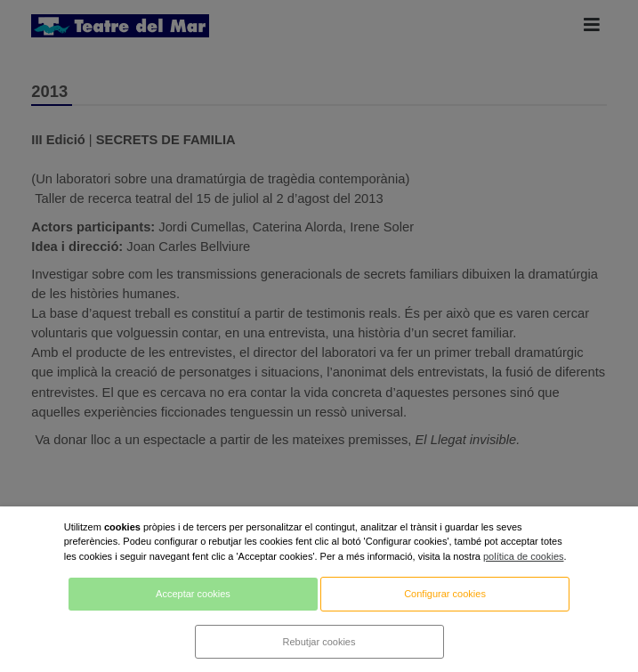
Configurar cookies (445, 594)
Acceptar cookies (193, 594)
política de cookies (524, 556)
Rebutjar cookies (319, 642)
